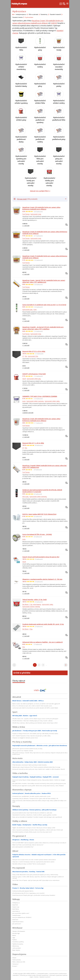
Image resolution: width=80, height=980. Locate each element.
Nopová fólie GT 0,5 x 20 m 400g (34, 351)
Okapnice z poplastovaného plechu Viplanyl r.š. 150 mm (42, 579)
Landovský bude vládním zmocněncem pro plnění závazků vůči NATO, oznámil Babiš (35, 708)
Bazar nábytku (16, 950)
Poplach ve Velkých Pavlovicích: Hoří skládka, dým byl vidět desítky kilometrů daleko (35, 734)
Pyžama (14, 940)
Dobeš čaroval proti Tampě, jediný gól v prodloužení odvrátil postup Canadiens (34, 895)
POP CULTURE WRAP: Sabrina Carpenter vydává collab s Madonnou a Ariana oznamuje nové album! (39, 843)
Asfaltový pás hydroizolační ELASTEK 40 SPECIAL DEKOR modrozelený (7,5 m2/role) (42, 491)
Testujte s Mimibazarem (19, 931)
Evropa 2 (15, 966)
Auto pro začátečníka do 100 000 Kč (22, 917)
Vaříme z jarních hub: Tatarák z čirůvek (23, 751)
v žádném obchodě (28, 413)
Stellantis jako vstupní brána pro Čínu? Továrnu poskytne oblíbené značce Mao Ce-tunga (36, 767)
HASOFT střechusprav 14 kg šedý (34, 374)
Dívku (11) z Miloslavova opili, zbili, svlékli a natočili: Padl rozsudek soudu (32, 706)
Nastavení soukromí (45, 977)
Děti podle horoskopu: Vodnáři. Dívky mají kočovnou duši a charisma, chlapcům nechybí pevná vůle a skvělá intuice (40, 753)
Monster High (16, 933)
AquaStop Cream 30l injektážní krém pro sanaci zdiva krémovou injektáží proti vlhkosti (41, 420)
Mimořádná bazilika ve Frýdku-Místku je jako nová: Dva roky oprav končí (32, 832)
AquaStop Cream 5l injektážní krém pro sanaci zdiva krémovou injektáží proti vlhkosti (45, 233)
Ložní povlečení (17, 948)
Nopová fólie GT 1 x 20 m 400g (33, 443)
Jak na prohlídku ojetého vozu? (21, 913)
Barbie (14, 935)
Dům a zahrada (33, 14)
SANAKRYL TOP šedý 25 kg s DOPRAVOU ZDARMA (40, 396)
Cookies (36, 977)
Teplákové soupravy (18, 944)
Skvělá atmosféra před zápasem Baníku (23, 891)
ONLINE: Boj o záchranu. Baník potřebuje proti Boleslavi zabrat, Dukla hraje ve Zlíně (35, 723)
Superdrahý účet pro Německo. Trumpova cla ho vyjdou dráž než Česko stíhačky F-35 (35, 798)
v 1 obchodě (26, 226)
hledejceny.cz (16, 903)
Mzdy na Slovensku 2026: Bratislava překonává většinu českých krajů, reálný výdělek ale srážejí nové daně (39, 801)
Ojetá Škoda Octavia (18, 922)
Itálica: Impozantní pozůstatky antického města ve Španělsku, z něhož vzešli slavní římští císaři (38, 830)
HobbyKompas (16, 915)
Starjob (14, 958)
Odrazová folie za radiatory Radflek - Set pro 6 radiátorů (42, 642)
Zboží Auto (15, 920)
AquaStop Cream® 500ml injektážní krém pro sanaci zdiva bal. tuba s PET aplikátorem (45, 466)
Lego (14, 938)
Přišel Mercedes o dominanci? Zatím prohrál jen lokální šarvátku (30, 765)
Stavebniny (44, 14)
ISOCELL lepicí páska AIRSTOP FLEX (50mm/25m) (39, 514)
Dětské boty (16, 946)
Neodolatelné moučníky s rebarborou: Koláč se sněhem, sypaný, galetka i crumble (34, 815)
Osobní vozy (16, 907)
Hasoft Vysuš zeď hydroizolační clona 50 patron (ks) (41, 557)
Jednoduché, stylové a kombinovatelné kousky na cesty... (28, 749)
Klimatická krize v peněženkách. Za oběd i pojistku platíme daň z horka (31, 796)
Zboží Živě (15, 905)
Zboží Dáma (16, 909)
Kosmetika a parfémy (18, 942)
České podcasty (17, 960)
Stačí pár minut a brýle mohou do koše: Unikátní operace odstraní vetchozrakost (34, 860)
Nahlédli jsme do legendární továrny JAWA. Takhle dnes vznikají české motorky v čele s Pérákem (38, 786)
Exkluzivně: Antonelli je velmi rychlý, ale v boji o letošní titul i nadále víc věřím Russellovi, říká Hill (39, 769)
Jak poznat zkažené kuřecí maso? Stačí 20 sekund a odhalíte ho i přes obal (32, 813)
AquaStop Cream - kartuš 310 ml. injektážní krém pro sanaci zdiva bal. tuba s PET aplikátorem (44, 281)
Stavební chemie (17, 17)
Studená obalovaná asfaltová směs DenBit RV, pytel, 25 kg (43, 624)
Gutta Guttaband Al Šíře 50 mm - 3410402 (37, 534)
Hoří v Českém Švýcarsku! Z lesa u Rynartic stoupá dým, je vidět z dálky (31, 736)
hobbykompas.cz (21, 14)
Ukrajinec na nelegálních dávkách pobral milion (25, 738)
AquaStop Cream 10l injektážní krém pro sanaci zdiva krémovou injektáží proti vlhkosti (41, 208)
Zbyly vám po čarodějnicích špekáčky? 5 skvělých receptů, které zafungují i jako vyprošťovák (37, 817)
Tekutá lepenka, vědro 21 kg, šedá (34, 600)
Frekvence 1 (16, 964)
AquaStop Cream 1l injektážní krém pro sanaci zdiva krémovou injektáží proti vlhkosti (45, 257)
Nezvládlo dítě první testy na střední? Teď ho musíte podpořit (29, 864)
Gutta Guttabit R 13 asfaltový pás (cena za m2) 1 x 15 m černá (44, 305)
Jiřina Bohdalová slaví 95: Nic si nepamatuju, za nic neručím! (28, 893)
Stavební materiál (55, 14)
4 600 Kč (54, 23)
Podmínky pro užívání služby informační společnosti (34, 975)
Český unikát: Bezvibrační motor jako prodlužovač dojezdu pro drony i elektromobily (35, 875)
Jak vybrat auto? (17, 924)
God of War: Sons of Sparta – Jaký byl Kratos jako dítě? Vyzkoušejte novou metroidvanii (36, 880)
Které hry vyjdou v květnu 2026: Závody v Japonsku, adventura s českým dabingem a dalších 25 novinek (38, 877)
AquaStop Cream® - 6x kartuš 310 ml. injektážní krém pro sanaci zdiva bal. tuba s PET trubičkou (43, 328)
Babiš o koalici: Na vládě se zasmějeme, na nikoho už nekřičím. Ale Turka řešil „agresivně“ (36, 704)
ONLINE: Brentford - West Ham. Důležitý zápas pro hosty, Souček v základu (32, 721)
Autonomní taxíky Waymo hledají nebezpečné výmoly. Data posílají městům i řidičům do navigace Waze (39, 781)
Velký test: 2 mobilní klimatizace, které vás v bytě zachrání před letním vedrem (33, 862)
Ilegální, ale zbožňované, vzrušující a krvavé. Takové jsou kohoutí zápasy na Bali (34, 828)
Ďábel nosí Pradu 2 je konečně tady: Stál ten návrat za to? (28, 845)
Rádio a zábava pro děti (19, 962)
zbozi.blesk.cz (16, 911)
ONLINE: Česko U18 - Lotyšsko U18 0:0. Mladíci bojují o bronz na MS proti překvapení (35, 719)
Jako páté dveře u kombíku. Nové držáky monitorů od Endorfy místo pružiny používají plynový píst (39, 783)
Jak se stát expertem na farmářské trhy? (23, 847)
